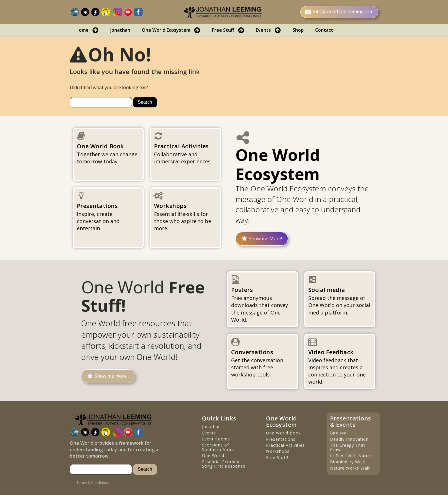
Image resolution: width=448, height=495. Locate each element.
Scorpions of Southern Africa (218, 447)
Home (87, 30)
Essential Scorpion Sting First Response (224, 464)
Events (268, 30)
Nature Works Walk (350, 468)
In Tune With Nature (351, 456)
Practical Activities (285, 445)
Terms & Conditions (93, 483)
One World (213, 455)
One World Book (283, 433)
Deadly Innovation (349, 439)
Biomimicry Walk (348, 462)
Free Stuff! (277, 457)
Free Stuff (228, 30)
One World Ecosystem (171, 30)
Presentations (281, 439)
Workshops (278, 451)
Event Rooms (216, 439)
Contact (324, 30)
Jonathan (120, 30)
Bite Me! (339, 433)
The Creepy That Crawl (348, 447)
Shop (298, 30)
